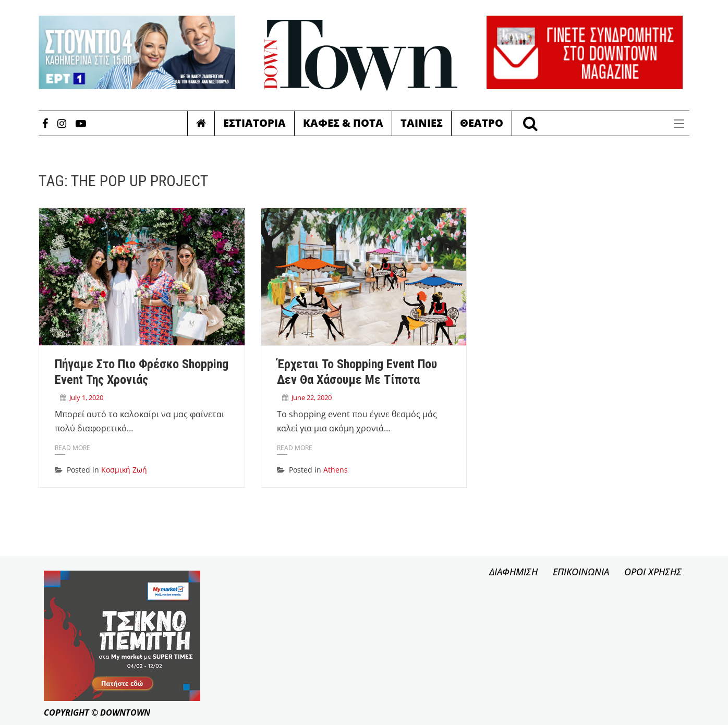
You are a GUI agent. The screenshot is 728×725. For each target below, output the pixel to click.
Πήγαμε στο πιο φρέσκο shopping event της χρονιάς (142, 372)
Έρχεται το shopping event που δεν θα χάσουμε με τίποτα (357, 372)
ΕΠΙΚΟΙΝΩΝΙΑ (581, 572)
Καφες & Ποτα (343, 123)
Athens (336, 470)
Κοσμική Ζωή (124, 470)
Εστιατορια (254, 123)
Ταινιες (422, 123)
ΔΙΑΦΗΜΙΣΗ (513, 572)
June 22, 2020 (312, 397)
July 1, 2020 (86, 397)
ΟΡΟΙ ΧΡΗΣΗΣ (653, 572)
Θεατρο (482, 123)
